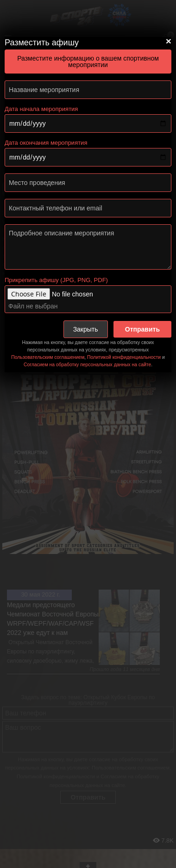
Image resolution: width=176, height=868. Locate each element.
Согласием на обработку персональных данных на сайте (87, 365)
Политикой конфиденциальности (124, 357)
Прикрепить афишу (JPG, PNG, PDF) (56, 280)
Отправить (142, 329)
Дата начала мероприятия (41, 109)
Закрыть (86, 329)
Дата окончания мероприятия (46, 143)
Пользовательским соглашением (48, 357)
